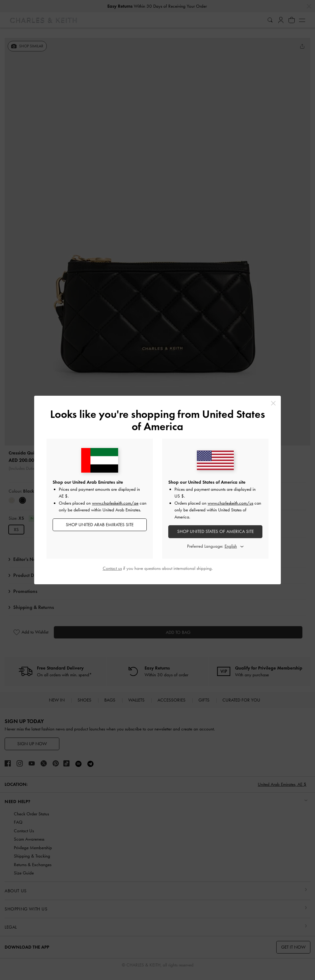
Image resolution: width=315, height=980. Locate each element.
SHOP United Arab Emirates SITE (100, 525)
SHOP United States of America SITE (215, 531)
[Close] (273, 403)
